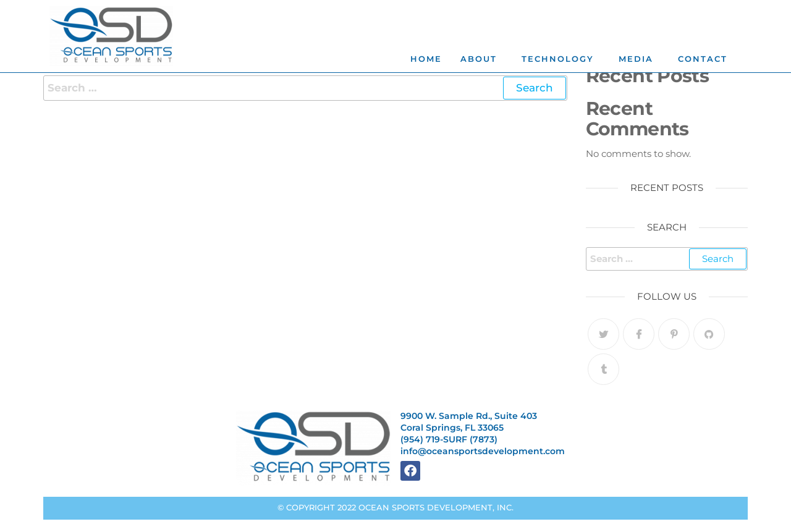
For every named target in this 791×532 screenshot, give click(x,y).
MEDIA (636, 59)
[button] (482, 59)
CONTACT (703, 59)
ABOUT (479, 59)
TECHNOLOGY (558, 59)
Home (426, 59)
